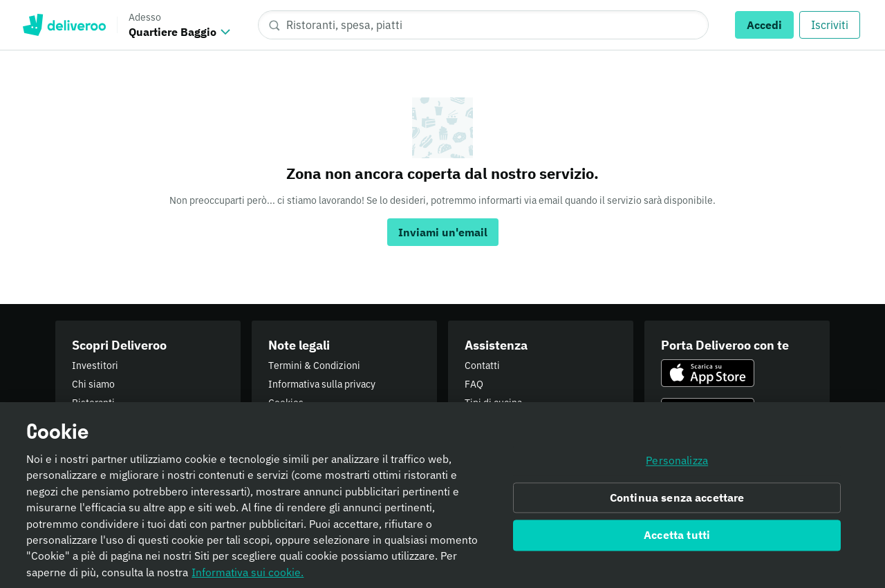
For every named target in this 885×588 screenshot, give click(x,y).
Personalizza (677, 464)
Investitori (95, 366)
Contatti (482, 366)
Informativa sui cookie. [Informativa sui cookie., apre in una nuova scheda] (248, 576)
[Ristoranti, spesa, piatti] (483, 25)
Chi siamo (93, 384)
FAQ (474, 384)
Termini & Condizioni (314, 366)
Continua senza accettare (677, 502)
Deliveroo (64, 25)
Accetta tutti (677, 540)
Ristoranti (93, 403)
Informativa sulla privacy (322, 384)
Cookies (286, 403)
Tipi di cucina (493, 403)
